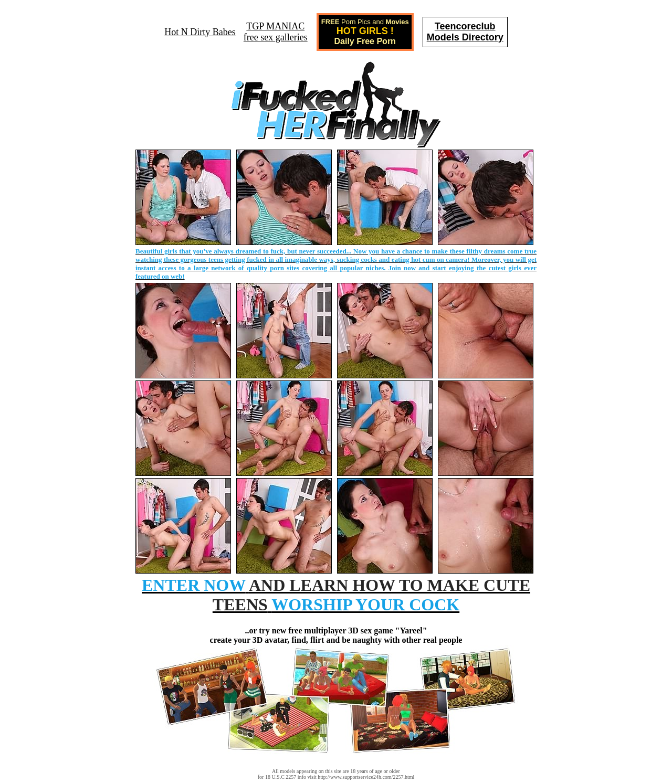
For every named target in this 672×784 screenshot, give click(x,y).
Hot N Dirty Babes (200, 32)
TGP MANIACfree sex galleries (276, 32)
